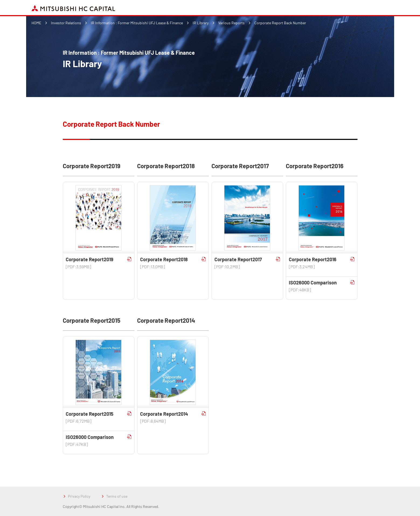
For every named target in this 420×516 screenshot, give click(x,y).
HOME (36, 23)
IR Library (201, 23)
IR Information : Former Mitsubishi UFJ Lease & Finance (137, 23)
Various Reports (231, 23)
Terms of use (117, 496)
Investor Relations (66, 23)
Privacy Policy (79, 496)
